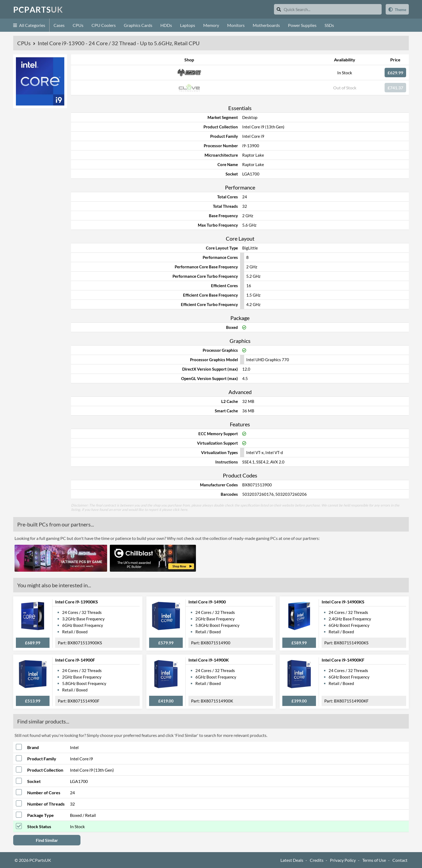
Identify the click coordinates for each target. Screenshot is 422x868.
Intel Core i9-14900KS (343, 602)
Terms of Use (374, 860)
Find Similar (47, 840)
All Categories (29, 25)
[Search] (279, 9)
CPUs (78, 25)
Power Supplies (302, 25)
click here (180, 509)
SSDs (329, 25)
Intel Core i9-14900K (209, 660)
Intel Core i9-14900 (207, 602)
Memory (211, 25)
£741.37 (395, 88)
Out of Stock (345, 88)
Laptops (188, 25)
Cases (59, 25)
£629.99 (395, 73)
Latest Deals (292, 860)
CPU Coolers (104, 25)
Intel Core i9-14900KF (343, 660)
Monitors (236, 25)
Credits (317, 860)
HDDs (166, 25)
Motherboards (266, 25)
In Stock (345, 73)
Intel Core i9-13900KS (77, 602)
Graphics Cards (138, 25)
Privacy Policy (343, 860)
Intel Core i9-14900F (75, 660)
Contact (400, 860)
